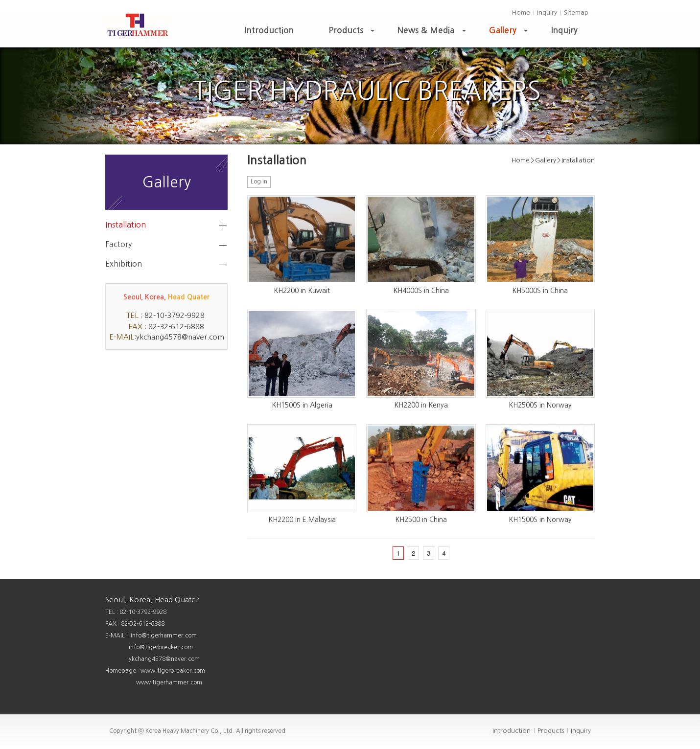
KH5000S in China (540, 291)
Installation (126, 225)
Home (521, 12)
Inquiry (547, 12)
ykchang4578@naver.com (180, 337)
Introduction (269, 31)
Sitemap (576, 12)
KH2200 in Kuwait (302, 291)
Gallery (510, 33)
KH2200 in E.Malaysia (302, 520)
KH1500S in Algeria (302, 405)
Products (353, 33)
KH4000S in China (421, 291)
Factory (118, 244)
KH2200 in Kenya (421, 405)
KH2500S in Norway (540, 405)
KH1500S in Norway (540, 520)
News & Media (433, 33)
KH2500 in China (421, 520)
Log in (259, 182)
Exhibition (124, 264)
